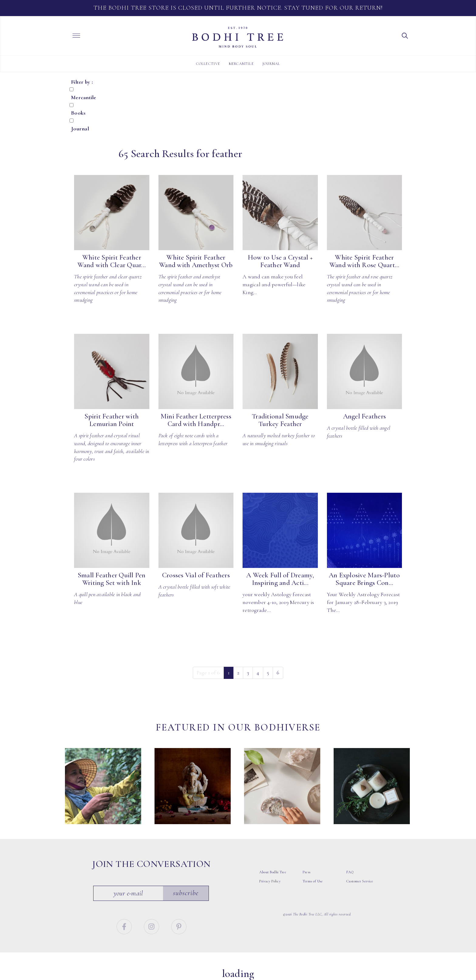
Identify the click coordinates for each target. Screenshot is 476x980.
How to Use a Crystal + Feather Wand (280, 261)
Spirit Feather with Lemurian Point (112, 420)
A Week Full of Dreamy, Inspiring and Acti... (280, 579)
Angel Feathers (365, 416)
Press (307, 872)
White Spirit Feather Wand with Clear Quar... (112, 261)
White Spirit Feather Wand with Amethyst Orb (196, 261)
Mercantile (241, 64)
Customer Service (360, 881)
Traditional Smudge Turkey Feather (280, 420)
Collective (208, 64)
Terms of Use (313, 881)
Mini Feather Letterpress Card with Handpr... (196, 420)
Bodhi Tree (238, 37)
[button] (405, 35)
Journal (271, 64)
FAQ (350, 872)
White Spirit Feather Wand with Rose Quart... (364, 261)
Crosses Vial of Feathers (196, 575)
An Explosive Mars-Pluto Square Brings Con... (364, 579)
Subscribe (186, 893)
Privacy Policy (270, 881)
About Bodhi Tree (273, 872)
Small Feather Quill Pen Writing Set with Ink (112, 579)
